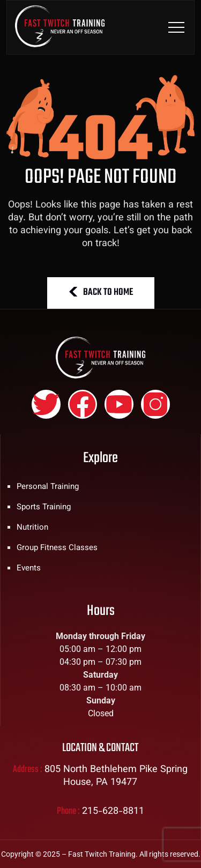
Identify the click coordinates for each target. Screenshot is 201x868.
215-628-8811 (113, 812)
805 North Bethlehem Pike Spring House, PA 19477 (116, 776)
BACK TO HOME (101, 292)
